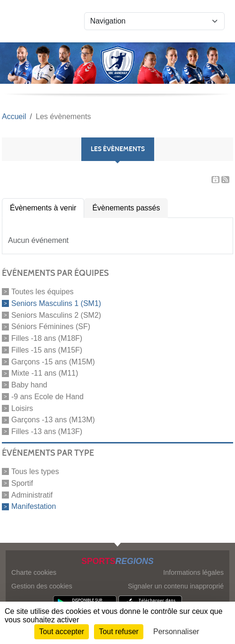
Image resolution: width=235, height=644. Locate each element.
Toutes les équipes (43, 292)
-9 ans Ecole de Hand (47, 397)
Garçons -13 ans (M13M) (53, 420)
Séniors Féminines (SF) (51, 326)
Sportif (22, 483)
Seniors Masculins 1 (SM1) (56, 303)
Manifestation (34, 506)
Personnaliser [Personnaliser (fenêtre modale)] (176, 632)
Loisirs (22, 408)
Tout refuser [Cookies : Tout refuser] (118, 632)
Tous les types (35, 471)
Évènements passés (126, 208)
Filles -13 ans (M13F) (47, 431)
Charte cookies (34, 572)
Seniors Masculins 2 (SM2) (56, 315)
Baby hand (29, 385)
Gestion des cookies (42, 586)
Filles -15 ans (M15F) (47, 350)
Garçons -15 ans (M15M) (53, 361)
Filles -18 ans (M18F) (47, 338)
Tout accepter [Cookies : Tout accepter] (62, 632)
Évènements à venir (43, 208)
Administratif (32, 495)
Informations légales (193, 572)
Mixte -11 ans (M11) (45, 373)
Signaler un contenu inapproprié (176, 586)
